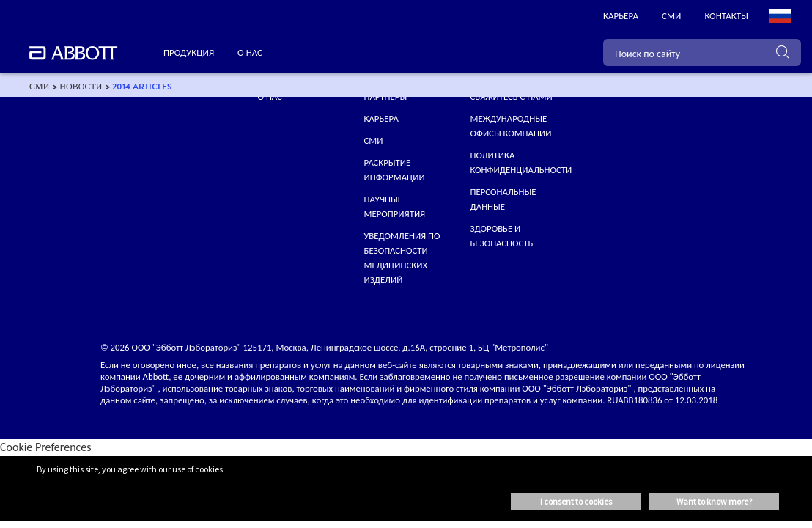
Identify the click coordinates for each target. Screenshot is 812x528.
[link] (621, 16)
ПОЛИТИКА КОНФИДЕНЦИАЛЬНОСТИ (521, 162)
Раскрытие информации (395, 170)
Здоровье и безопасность (501, 236)
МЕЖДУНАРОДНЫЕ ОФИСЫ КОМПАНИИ (510, 126)
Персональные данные (503, 199)
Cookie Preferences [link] (46, 447)
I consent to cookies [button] (576, 501)
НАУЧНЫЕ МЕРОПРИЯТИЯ (395, 206)
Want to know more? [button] (714, 501)
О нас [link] (250, 52)
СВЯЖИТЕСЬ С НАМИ (511, 96)
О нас (270, 96)
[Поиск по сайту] (702, 52)
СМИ (374, 140)
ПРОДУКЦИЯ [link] (189, 52)
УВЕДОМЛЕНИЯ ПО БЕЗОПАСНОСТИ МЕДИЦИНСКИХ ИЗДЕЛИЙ (402, 258)
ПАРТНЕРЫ (386, 96)
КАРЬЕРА (381, 118)
